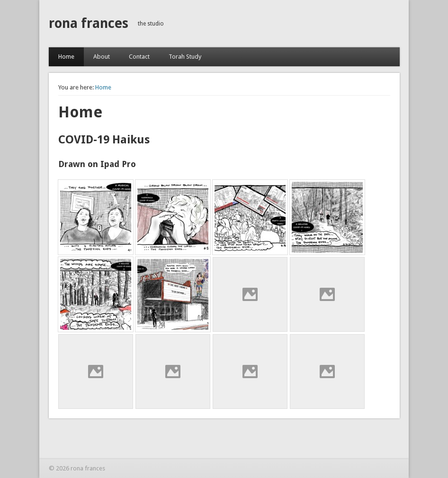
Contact (139, 57)
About (102, 57)
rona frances (89, 23)
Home (66, 57)
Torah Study (185, 57)
